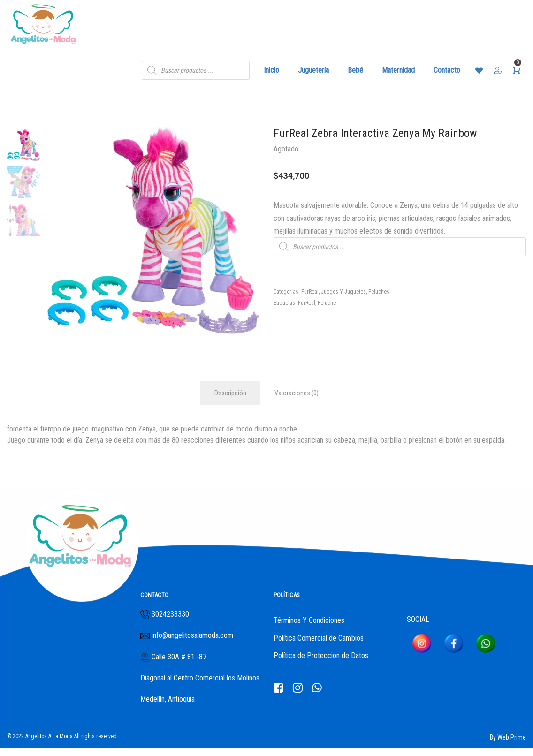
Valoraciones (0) (297, 393)
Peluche (327, 303)
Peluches (379, 292)
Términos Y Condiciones (309, 620)
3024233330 (170, 614)
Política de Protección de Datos (321, 655)
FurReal (310, 292)
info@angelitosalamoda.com (191, 635)
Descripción (230, 393)
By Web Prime (508, 737)
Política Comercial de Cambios (319, 638)
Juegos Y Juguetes (343, 292)
